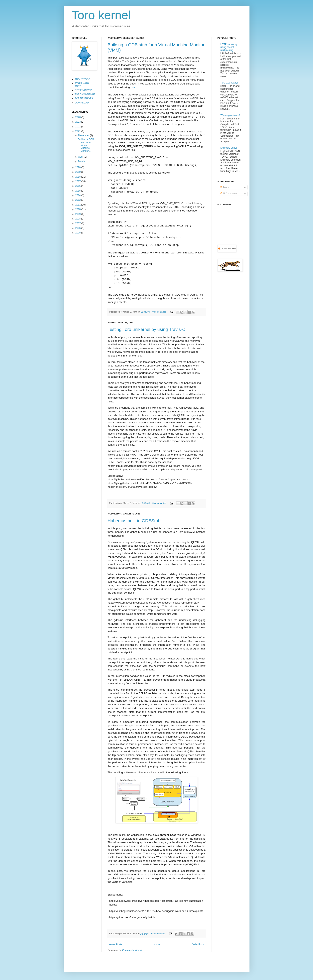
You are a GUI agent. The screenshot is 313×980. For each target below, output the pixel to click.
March (82, 161)
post (133, 87)
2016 (78, 186)
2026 (78, 117)
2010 (78, 209)
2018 (78, 177)
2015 (78, 191)
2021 (78, 131)
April (81, 157)
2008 (78, 219)
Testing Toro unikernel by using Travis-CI (147, 329)
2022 (78, 127)
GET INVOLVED (83, 90)
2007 (78, 223)
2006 (78, 228)
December (84, 135)
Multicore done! (229, 148)
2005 (78, 233)
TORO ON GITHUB (85, 94)
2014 (78, 195)
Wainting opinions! (230, 115)
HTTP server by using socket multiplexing (229, 47)
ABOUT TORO (83, 79)
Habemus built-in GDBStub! (135, 521)
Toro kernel (101, 15)
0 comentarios (159, 312)
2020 (78, 167)
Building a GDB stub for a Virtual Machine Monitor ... (86, 145)
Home (157, 944)
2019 (78, 172)
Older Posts (198, 944)
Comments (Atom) (132, 950)
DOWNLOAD (82, 103)
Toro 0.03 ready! (229, 83)
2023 (78, 122)
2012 (78, 200)
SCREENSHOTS (84, 98)
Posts (224, 187)
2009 (78, 214)
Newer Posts (115, 944)
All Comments (229, 194)
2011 (78, 205)
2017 (78, 181)
